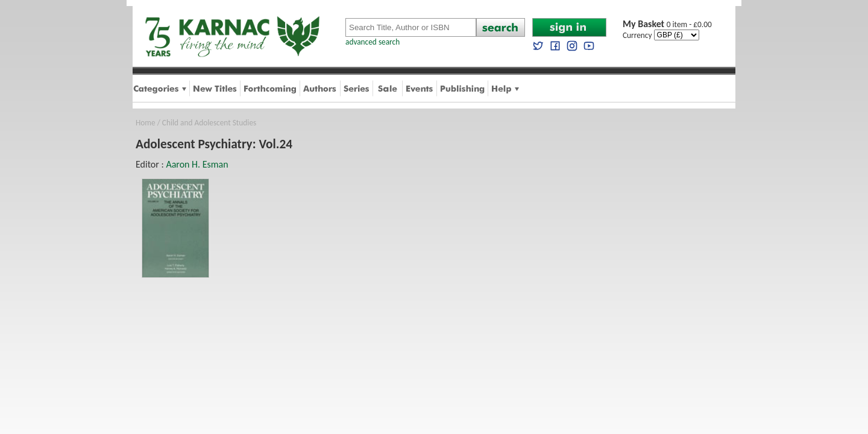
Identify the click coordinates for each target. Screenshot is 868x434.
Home (146, 123)
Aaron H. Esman (197, 164)
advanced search (373, 42)
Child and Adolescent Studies (209, 123)
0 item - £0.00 (667, 24)
